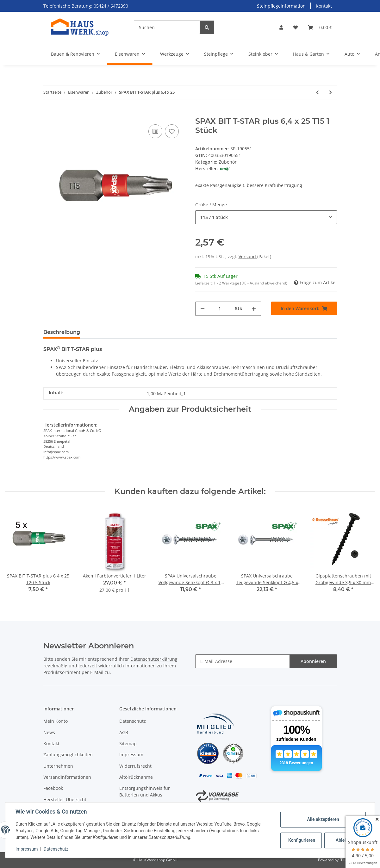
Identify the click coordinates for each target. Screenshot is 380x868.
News (49, 732)
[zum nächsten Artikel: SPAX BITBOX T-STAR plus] (330, 92)
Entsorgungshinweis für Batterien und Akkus (145, 791)
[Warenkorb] (320, 27)
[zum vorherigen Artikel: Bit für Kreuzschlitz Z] (318, 92)
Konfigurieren (302, 840)
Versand (248, 256)
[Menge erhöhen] (254, 309)
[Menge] (220, 309)
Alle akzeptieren (323, 819)
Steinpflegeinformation (281, 6)
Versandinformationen (67, 777)
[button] (281, 27)
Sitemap (128, 743)
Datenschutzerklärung (154, 659)
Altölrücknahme (136, 777)
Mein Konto (56, 721)
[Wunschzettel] (296, 27)
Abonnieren (313, 661)
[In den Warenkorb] (48, 113)
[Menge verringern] (202, 309)
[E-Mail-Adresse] (243, 661)
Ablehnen (345, 840)
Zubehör (228, 162)
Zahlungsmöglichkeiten (68, 755)
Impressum (131, 755)
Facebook (53, 788)
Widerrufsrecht (135, 766)
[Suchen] (167, 27)
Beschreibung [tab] (62, 332)
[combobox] (266, 217)
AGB (124, 732)
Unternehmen (58, 766)
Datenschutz (133, 721)
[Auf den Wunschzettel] (172, 131)
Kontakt (324, 6)
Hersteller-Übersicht (65, 799)
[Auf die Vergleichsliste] (155, 131)
